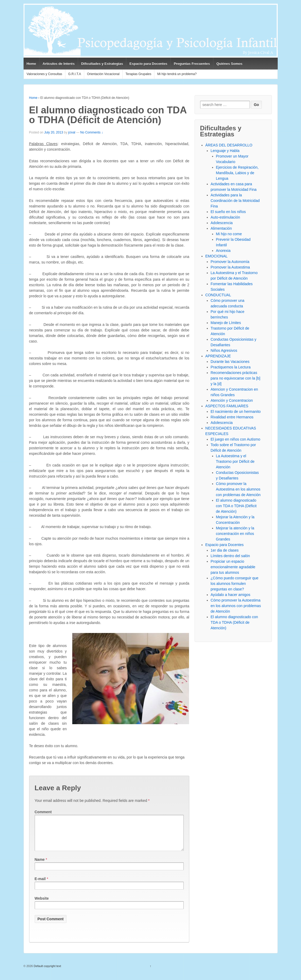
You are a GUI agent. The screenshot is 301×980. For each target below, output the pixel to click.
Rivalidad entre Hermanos (232, 417)
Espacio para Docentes (148, 64)
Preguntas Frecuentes (192, 64)
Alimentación (221, 228)
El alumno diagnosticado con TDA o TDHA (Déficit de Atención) (236, 506)
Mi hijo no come (229, 234)
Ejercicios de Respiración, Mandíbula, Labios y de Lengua (237, 173)
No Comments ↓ (92, 132)
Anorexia (223, 251)
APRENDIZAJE (218, 356)
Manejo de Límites (226, 323)
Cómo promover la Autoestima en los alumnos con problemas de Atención (238, 489)
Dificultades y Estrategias (102, 64)
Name (40, 866)
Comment (43, 812)
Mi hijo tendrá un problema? (177, 74)
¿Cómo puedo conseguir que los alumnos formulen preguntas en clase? (235, 584)
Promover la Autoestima (230, 267)
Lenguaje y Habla (225, 151)
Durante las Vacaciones (230, 362)
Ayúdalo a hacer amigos (231, 595)
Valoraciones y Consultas (44, 74)
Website (42, 905)
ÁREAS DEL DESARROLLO (229, 145)
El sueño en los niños (228, 212)
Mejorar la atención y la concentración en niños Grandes (235, 534)
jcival (72, 132)
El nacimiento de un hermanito (236, 412)
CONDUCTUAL (218, 295)
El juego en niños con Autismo (236, 439)
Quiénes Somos (229, 64)
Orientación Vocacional (103, 74)
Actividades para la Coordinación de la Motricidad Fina (235, 201)
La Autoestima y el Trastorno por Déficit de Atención (235, 461)
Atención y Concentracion (232, 400)
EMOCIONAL (217, 256)
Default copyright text (47, 972)
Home (31, 64)
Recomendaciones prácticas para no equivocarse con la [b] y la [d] (236, 378)
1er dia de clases (225, 550)
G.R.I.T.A (75, 74)
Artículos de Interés (59, 64)
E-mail (40, 885)
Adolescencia (222, 223)
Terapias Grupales (138, 74)
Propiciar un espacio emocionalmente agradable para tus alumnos (233, 567)
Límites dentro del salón (230, 556)
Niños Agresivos (224, 350)
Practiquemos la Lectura (231, 367)
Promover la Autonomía (230, 262)
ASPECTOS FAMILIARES (227, 406)
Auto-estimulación (225, 217)
